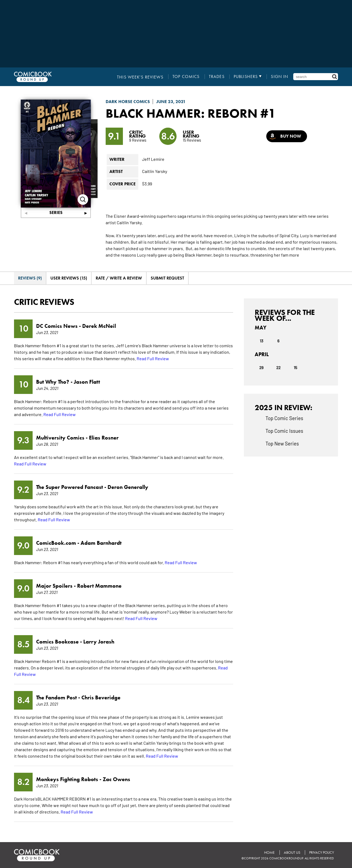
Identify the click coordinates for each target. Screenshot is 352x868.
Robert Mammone (99, 586)
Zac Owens (116, 779)
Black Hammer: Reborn (183, 113)
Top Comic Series (284, 418)
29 (261, 367)
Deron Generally (128, 487)
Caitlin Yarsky (155, 171)
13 (262, 341)
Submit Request (167, 278)
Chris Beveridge (101, 697)
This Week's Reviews (141, 77)
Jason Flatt (87, 382)
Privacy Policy (322, 852)
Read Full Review (153, 358)
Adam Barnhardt (101, 543)
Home (269, 852)
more (294, 255)
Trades (217, 77)
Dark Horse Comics (128, 102)
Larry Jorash (99, 642)
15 (296, 367)
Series (56, 212)
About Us (292, 852)
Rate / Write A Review (119, 278)
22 (278, 367)
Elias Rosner (104, 438)
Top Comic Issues (284, 431)
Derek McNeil (99, 326)
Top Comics (187, 77)
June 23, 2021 (171, 102)
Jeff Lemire (153, 159)
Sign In (280, 77)
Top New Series (282, 443)
